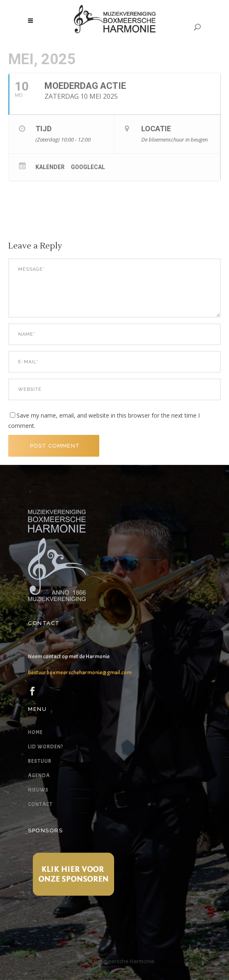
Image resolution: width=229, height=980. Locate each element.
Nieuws (38, 790)
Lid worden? (46, 747)
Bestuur (40, 761)
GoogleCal (88, 167)
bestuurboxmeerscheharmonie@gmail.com (80, 672)
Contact (40, 804)
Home (35, 732)
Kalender (50, 167)
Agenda (39, 776)
